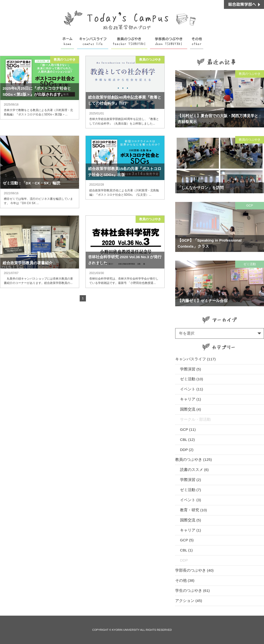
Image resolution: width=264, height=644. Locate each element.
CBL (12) (187, 440)
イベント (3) (190, 500)
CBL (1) (186, 550)
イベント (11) (192, 389)
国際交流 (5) (190, 520)
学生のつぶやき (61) (192, 591)
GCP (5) (187, 540)
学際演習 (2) (190, 480)
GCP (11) (188, 429)
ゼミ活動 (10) (192, 379)
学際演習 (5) (190, 369)
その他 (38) (185, 580)
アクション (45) (189, 601)
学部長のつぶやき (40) (194, 570)
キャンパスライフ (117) (195, 359)
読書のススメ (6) (194, 470)
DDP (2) (187, 450)
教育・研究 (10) (193, 510)
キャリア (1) (190, 399)
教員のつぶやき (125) (194, 460)
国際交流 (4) (190, 409)
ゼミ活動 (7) (190, 490)
